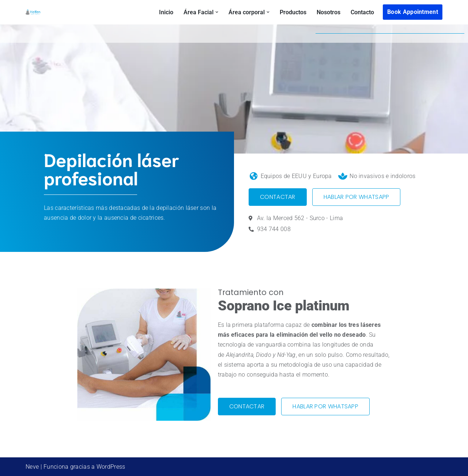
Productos (293, 12)
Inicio (166, 12)
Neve (32, 467)
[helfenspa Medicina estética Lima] (33, 12)
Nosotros (329, 12)
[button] (217, 12)
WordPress (111, 467)
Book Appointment (413, 12)
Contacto (362, 12)
